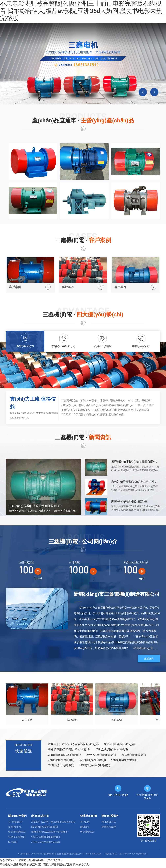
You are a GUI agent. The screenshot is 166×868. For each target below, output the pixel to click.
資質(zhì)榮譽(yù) (17, 833)
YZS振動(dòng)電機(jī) (61, 767)
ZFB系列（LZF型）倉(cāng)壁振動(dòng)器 (73, 746)
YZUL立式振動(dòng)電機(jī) (111, 751)
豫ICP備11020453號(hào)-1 (133, 855)
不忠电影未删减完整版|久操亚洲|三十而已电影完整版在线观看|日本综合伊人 (44, 866)
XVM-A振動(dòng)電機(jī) (101, 756)
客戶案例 (92, 7)
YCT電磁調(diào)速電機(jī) (95, 767)
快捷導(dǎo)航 (89, 817)
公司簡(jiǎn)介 (120, 7)
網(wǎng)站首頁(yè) (61, 7)
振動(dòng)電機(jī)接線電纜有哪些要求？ (138, 463)
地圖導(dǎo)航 (109, 828)
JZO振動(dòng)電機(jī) (61, 762)
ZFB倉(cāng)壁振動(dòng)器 (65, 756)
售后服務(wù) (135, 7)
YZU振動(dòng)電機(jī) (93, 762)
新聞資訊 (107, 7)
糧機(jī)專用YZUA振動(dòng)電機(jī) (69, 751)
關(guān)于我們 (17, 817)
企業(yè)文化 (15, 828)
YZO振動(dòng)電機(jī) (124, 762)
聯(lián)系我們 (151, 7)
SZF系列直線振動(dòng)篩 (119, 746)
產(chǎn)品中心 (40, 817)
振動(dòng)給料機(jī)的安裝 (129, 503)
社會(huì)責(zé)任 (17, 838)
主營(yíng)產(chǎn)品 (76, 7)
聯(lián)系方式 (109, 823)
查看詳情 (149, 660)
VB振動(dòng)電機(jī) (134, 756)
